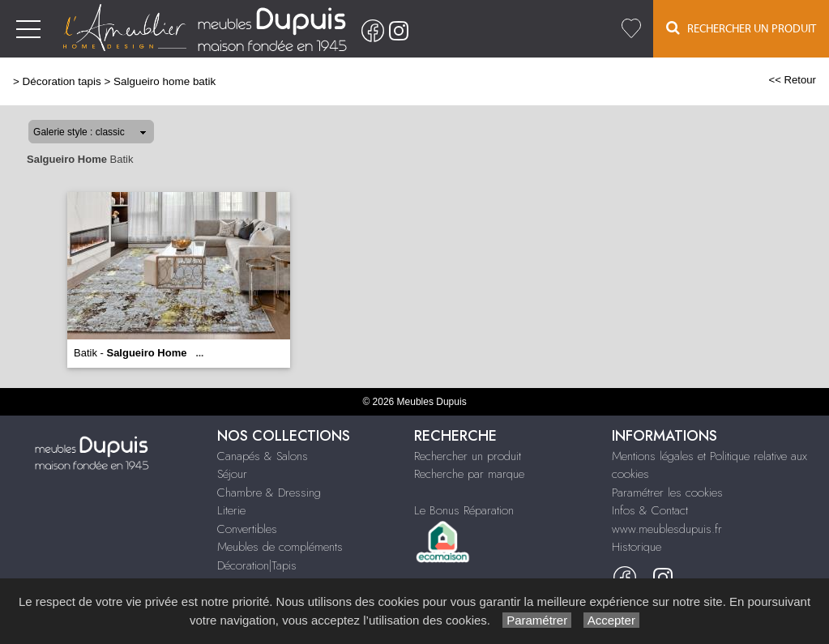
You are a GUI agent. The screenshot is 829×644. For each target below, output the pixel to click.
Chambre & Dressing (269, 493)
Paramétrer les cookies (667, 493)
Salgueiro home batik (165, 81)
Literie (231, 510)
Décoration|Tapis (257, 565)
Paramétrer (537, 620)
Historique (637, 547)
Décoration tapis (62, 81)
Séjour (232, 474)
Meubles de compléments (280, 547)
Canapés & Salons (263, 456)
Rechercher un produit (468, 456)
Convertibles (247, 529)
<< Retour (792, 80)
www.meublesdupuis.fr (667, 529)
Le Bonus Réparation (464, 510)
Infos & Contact (650, 510)
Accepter (611, 620)
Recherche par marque (469, 474)
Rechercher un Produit (741, 28)
